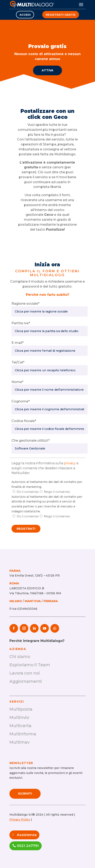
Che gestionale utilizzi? (31, 440)
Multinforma (23, 734)
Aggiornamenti (26, 681)
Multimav (19, 742)
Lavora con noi (25, 673)
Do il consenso (28, 492)
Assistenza (27, 835)
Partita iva (21, 323)
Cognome (21, 401)
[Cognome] (49, 409)
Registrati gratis (61, 15)
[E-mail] (49, 351)
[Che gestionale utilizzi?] (49, 448)
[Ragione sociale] (49, 311)
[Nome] (49, 390)
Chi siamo (20, 657)
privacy (70, 463)
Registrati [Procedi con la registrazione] (26, 529)
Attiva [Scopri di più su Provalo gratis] (47, 70)
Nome (17, 382)
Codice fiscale (24, 421)
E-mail (18, 343)
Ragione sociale (25, 304)
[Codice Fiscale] (49, 429)
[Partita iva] (49, 331)
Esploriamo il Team (30, 665)
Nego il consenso (57, 492)
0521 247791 (28, 846)
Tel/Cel (18, 362)
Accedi (25, 15)
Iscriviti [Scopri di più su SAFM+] (25, 794)
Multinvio (19, 717)
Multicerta (20, 726)
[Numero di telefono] (49, 370)
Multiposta (21, 709)
